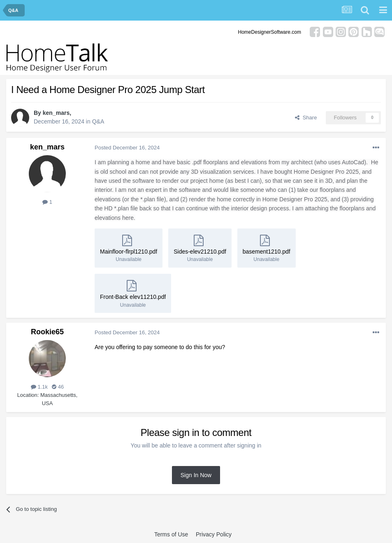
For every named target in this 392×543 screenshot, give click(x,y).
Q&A (98, 121)
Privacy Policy (214, 534)
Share (306, 118)
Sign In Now (196, 475)
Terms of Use (171, 534)
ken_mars (56, 113)
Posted (127, 148)
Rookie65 (47, 332)
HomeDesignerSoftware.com (270, 32)
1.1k (39, 387)
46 (58, 387)
